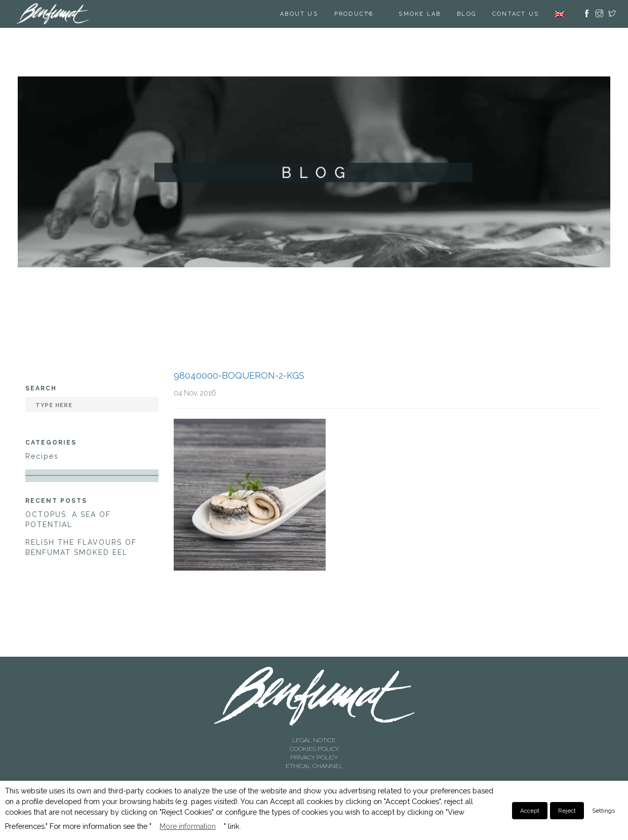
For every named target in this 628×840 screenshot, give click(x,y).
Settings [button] (603, 811)
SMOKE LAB (420, 14)
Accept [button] (530, 811)
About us (299, 14)
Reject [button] (567, 811)
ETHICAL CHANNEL (314, 766)
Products (354, 14)
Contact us (516, 14)
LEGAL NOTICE (314, 740)
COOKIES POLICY (314, 749)
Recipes (42, 456)
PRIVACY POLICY (314, 757)
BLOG (466, 14)
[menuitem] (560, 14)
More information (188, 826)
